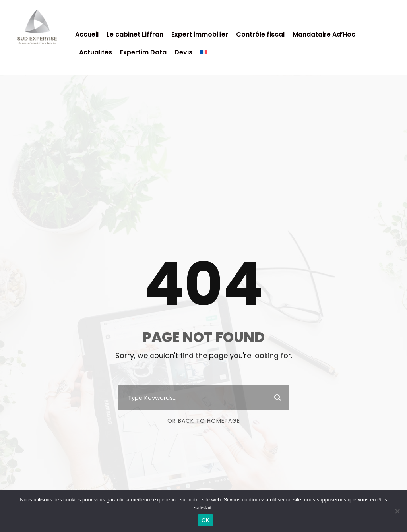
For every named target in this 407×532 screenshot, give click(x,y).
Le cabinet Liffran (135, 34)
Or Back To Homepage (204, 421)
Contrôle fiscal (260, 34)
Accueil (87, 34)
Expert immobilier (200, 34)
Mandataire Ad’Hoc (324, 34)
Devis (183, 52)
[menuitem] (204, 56)
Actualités (96, 52)
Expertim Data (143, 52)
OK (205, 520)
